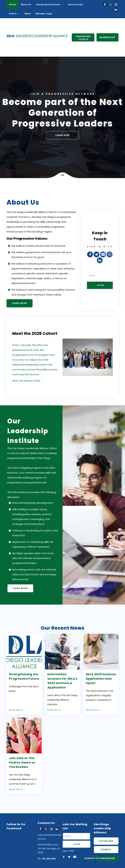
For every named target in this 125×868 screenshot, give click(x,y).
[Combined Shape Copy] (62, 177)
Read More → (17, 710)
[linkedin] (116, 10)
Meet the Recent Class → (28, 381)
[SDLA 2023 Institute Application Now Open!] (101, 652)
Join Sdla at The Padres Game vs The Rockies (22, 762)
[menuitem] (12, 5)
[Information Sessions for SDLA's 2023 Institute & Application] (62, 652)
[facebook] (105, 5)
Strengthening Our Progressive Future (24, 676)
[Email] (100, 276)
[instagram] (116, 5)
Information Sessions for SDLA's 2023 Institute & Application (62, 681)
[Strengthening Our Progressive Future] (24, 652)
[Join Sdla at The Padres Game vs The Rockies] (24, 735)
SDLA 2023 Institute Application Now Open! (101, 679)
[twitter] (111, 5)
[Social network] (90, 254)
